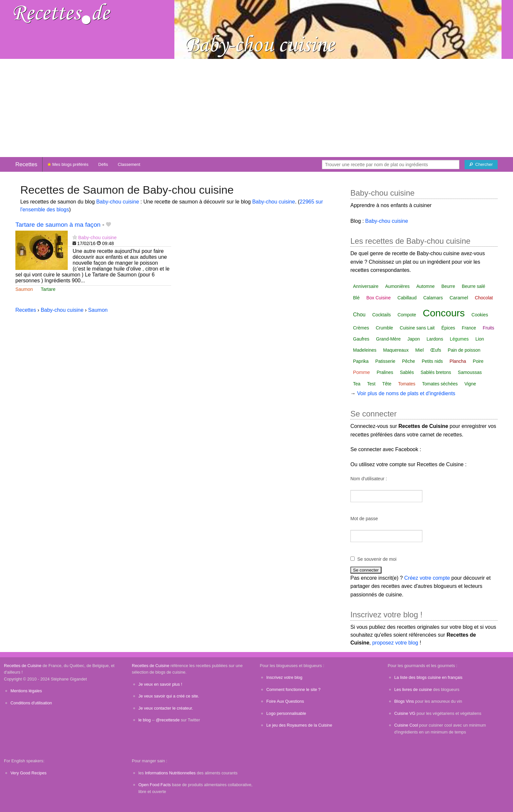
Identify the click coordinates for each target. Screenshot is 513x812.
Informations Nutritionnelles (170, 773)
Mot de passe (364, 519)
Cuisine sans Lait (417, 328)
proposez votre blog (395, 643)
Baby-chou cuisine (118, 202)
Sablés (407, 372)
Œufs (436, 350)
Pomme (362, 372)
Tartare (48, 289)
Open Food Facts (155, 785)
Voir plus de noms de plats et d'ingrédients (406, 393)
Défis (103, 164)
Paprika (361, 361)
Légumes (459, 339)
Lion (480, 339)
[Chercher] (481, 165)
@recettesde (168, 720)
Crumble (384, 328)
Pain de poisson (464, 350)
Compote (407, 315)
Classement (129, 164)
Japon (414, 339)
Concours (444, 313)
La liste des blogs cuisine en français (428, 677)
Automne (425, 286)
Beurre (448, 286)
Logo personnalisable (286, 713)
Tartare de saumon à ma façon (58, 225)
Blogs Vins (404, 701)
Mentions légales (26, 691)
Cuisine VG (405, 713)
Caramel (459, 298)
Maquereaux (396, 350)
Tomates (407, 384)
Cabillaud (407, 298)
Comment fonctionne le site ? (293, 689)
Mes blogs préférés (68, 164)
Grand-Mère (388, 339)
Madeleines (365, 350)
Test (371, 384)
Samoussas (470, 372)
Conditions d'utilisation (31, 703)
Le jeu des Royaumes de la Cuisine (299, 725)
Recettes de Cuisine (23, 666)
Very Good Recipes (28, 773)
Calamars (433, 298)
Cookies (480, 315)
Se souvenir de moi (377, 559)
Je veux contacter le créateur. (166, 708)
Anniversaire (366, 286)
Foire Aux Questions (285, 701)
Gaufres (361, 339)
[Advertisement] (256, 108)
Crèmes (361, 328)
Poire (478, 361)
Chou (359, 315)
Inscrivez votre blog (284, 677)
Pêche (409, 361)
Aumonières (397, 286)
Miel (419, 350)
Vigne (470, 384)
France (469, 328)
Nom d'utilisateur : (369, 479)
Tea (357, 384)
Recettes (26, 164)
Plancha (458, 361)
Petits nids (432, 361)
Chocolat (484, 298)
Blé (356, 298)
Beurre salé (473, 286)
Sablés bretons (436, 372)
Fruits (488, 328)
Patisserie (385, 361)
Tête (387, 384)
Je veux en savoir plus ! (160, 684)
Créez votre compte (427, 578)
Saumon (24, 289)
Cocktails (382, 315)
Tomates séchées (440, 384)
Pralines (385, 372)
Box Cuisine (379, 298)
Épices (448, 328)
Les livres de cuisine (413, 689)
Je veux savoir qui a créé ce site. (169, 696)
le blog (145, 720)
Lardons (435, 339)
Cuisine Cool (406, 725)
